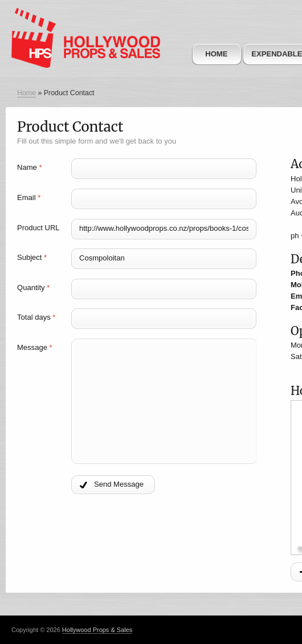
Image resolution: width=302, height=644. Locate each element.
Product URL (38, 228)
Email (29, 197)
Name (29, 167)
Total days (36, 317)
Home (216, 54)
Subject (32, 257)
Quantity (33, 288)
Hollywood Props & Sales (97, 630)
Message (35, 347)
